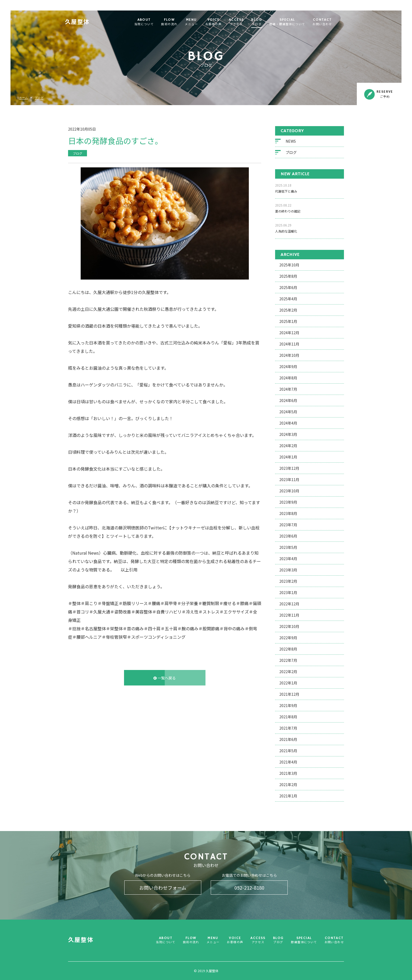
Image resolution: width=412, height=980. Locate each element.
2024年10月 (289, 356)
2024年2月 (288, 446)
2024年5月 (288, 412)
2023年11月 (289, 480)
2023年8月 (288, 514)
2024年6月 (288, 401)
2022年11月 (289, 616)
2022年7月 (288, 661)
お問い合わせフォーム (163, 888)
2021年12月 (289, 695)
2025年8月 (288, 277)
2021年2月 (288, 785)
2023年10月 (289, 491)
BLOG (264, 22)
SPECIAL (294, 22)
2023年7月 (288, 525)
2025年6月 (288, 288)
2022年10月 (289, 627)
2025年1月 (288, 322)
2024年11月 (289, 344)
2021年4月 (288, 762)
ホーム (24, 98)
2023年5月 (288, 548)
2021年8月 (288, 717)
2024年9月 (288, 367)
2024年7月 (288, 390)
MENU (198, 22)
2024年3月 (288, 435)
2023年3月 (288, 570)
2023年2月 (288, 582)
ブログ (39, 98)
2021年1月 (288, 796)
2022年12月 (289, 604)
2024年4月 (288, 424)
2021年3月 (288, 774)
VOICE (220, 22)
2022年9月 (288, 638)
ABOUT (151, 22)
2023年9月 (288, 503)
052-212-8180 (249, 888)
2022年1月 (288, 683)
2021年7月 (288, 729)
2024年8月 (288, 378)
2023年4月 (288, 559)
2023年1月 (288, 593)
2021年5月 (288, 751)
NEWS (291, 142)
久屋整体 (84, 22)
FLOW (176, 22)
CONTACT (329, 22)
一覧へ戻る (165, 678)
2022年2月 (288, 672)
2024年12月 (289, 333)
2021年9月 (288, 706)
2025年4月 (288, 299)
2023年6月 (288, 537)
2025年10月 (289, 265)
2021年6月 (288, 740)
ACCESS (243, 22)
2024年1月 (288, 457)
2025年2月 (288, 311)
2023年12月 (289, 469)
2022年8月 (288, 649)
